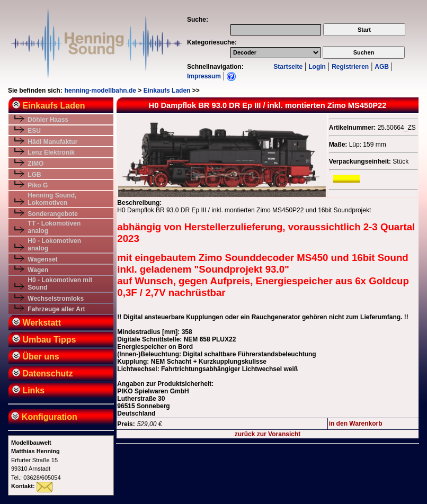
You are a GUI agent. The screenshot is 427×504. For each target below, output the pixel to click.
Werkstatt (37, 323)
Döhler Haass (48, 120)
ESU (34, 131)
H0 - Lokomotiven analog (54, 245)
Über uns (36, 357)
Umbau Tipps (44, 340)
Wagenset (42, 259)
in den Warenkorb (356, 424)
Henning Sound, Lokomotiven (52, 199)
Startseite (288, 67)
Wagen (38, 270)
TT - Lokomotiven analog (54, 227)
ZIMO (35, 164)
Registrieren (350, 67)
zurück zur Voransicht (268, 434)
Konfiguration (43, 417)
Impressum (204, 76)
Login (317, 67)
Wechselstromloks (56, 299)
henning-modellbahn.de (100, 91)
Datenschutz (43, 373)
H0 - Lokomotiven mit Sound (60, 284)
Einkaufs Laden (167, 91)
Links (28, 390)
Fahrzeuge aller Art (56, 309)
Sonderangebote (53, 214)
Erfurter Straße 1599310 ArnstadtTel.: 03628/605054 (36, 460)
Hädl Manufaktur (52, 142)
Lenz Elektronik (51, 152)
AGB (382, 67)
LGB (34, 175)
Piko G (38, 185)
